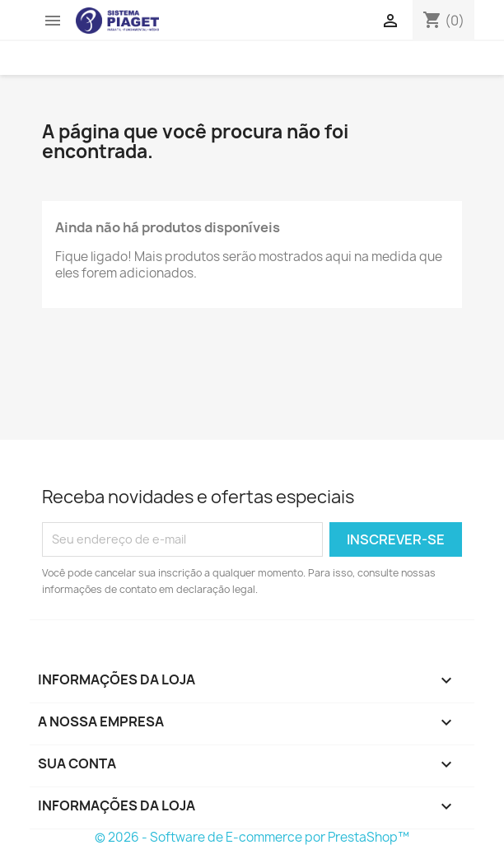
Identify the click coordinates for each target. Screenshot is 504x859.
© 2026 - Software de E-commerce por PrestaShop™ (252, 837)
